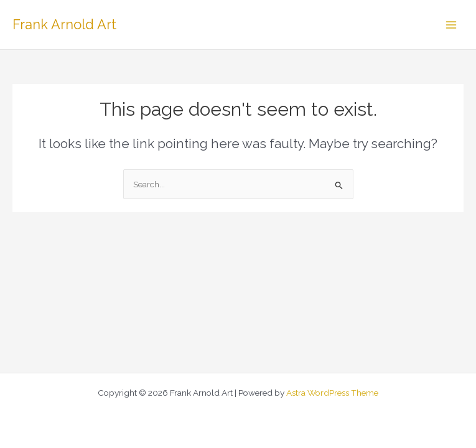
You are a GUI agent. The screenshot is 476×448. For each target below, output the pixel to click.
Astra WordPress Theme (332, 393)
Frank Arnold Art (64, 24)
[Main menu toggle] (451, 25)
